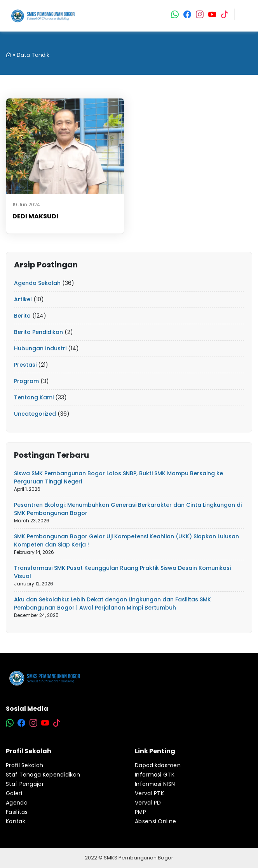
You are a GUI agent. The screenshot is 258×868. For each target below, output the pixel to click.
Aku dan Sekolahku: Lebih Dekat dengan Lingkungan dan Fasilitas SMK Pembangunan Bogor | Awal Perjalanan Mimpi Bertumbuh (112, 604)
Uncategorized (35, 414)
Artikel (23, 299)
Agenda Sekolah (37, 283)
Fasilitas (17, 812)
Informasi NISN (155, 784)
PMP (140, 812)
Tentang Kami (34, 397)
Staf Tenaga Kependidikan (43, 775)
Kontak (16, 821)
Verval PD (148, 803)
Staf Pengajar (25, 784)
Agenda (17, 803)
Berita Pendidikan (38, 332)
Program (26, 381)
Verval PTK (149, 793)
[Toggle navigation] (246, 16)
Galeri (14, 793)
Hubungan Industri (40, 348)
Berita (22, 316)
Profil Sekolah (24, 765)
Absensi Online (155, 821)
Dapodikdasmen (158, 765)
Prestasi (25, 365)
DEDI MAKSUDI (35, 216)
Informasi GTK (155, 775)
